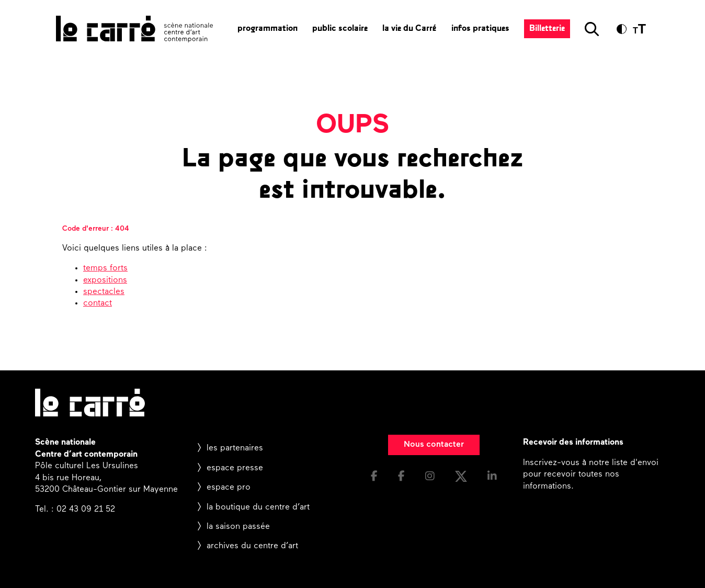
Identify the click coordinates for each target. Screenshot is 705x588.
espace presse (235, 468)
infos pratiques (480, 29)
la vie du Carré (410, 29)
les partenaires (235, 448)
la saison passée (238, 527)
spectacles (104, 292)
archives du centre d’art (252, 546)
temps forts (105, 268)
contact (98, 303)
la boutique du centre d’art (258, 507)
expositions (105, 280)
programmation (268, 29)
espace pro (229, 488)
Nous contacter (434, 445)
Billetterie (547, 29)
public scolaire (340, 29)
